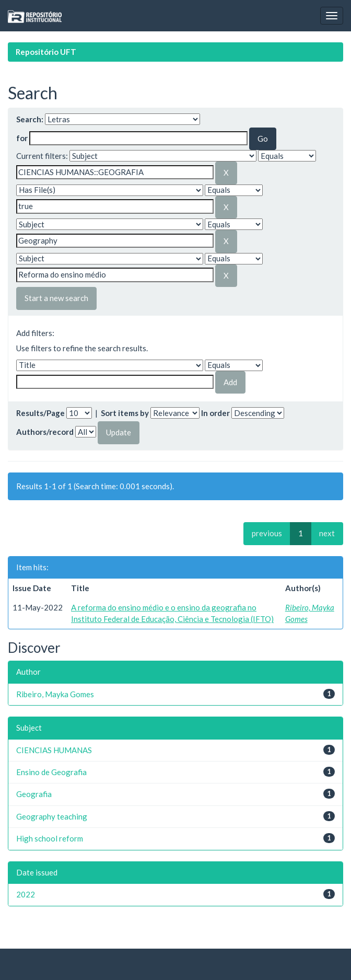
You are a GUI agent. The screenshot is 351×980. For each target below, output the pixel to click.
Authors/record (45, 432)
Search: (30, 119)
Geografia (34, 794)
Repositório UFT (46, 52)
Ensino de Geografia (51, 772)
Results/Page (40, 413)
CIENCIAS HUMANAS (54, 750)
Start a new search (56, 298)
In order (215, 413)
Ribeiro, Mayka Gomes (55, 694)
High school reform (50, 838)
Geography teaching (52, 816)
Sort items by (125, 413)
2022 (26, 894)
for (22, 138)
